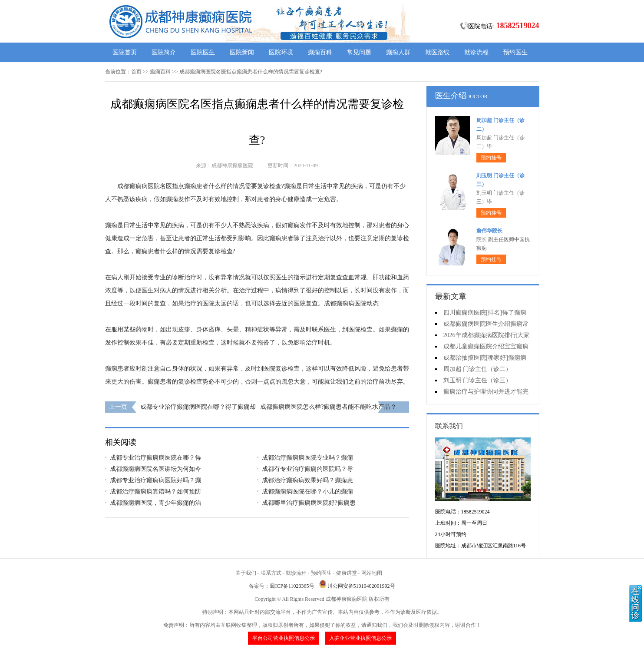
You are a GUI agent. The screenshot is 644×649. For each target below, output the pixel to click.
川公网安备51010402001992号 (361, 586)
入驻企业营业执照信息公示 (360, 638)
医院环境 (281, 52)
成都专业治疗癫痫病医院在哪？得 (155, 458)
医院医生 (203, 52)
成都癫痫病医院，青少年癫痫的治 (155, 503)
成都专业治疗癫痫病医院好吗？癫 (155, 480)
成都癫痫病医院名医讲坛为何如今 (155, 469)
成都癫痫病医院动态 (351, 303)
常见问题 (359, 52)
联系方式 (271, 573)
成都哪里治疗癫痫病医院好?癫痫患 (309, 503)
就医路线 (437, 52)
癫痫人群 (398, 52)
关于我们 (246, 573)
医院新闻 (242, 52)
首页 (136, 72)
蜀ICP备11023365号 (292, 586)
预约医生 (515, 52)
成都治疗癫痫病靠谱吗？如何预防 (155, 492)
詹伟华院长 (489, 231)
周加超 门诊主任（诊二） (478, 369)
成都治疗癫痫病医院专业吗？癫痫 (307, 458)
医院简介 (164, 52)
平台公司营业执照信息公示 (284, 638)
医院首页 (125, 52)
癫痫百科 (320, 52)
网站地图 (372, 573)
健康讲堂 (347, 573)
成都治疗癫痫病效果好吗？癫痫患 (307, 480)
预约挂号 (491, 158)
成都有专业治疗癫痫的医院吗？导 (307, 469)
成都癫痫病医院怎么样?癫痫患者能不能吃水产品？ (328, 407)
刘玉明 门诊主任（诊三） (478, 380)
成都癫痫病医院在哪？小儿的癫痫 (307, 492)
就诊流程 (476, 52)
